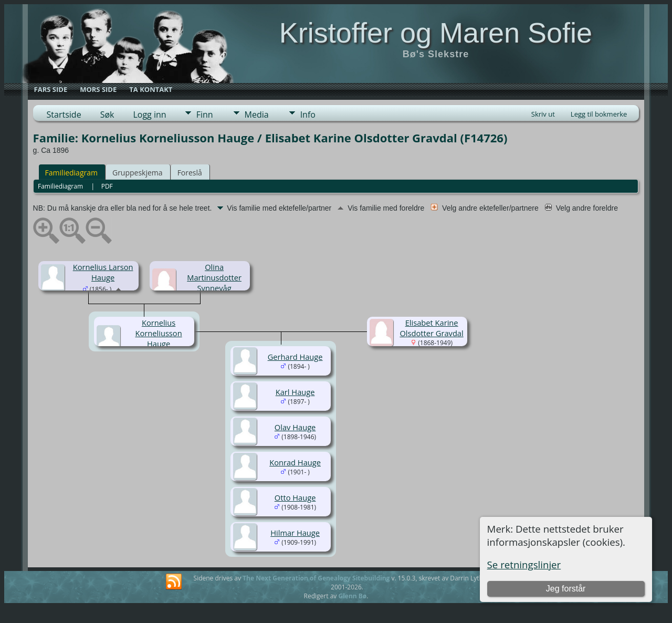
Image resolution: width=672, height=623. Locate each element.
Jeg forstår (566, 589)
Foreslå (190, 173)
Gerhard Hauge (295, 357)
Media (257, 115)
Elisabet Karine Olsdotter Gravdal (431, 328)
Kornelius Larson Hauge (103, 272)
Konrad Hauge (295, 462)
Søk (107, 115)
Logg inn (149, 115)
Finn (205, 115)
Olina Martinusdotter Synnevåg (214, 277)
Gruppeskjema (138, 173)
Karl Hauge (295, 392)
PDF (107, 186)
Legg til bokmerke (599, 114)
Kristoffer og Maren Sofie (436, 33)
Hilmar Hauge (295, 533)
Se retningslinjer (524, 564)
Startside (64, 115)
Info (308, 115)
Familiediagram (71, 173)
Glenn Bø (352, 596)
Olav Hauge (295, 427)
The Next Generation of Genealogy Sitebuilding (316, 578)
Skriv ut (543, 114)
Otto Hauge (295, 497)
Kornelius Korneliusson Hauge (159, 333)
